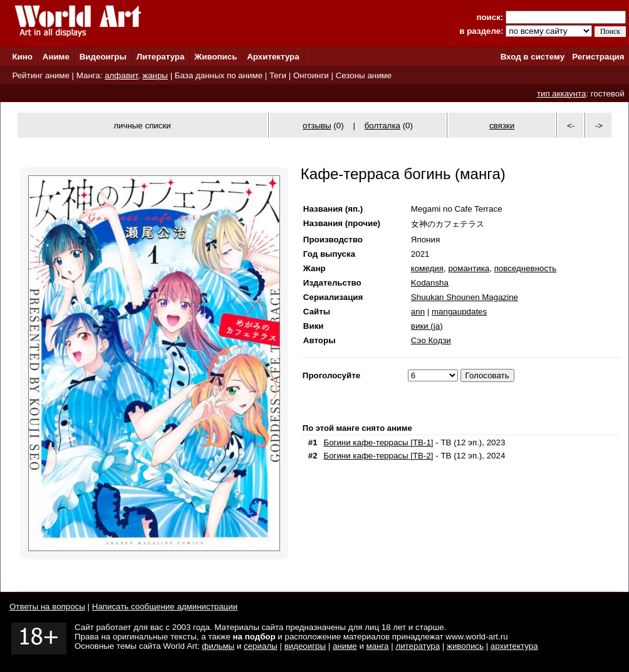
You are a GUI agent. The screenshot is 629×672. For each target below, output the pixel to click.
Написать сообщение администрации (165, 607)
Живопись (216, 57)
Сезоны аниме (364, 75)
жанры (155, 75)
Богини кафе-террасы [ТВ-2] (378, 456)
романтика (469, 268)
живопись (465, 646)
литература (418, 646)
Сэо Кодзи (431, 340)
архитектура (514, 646)
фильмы (218, 646)
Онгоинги (311, 75)
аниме (345, 646)
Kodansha (430, 283)
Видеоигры (103, 57)
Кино (22, 57)
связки (502, 126)
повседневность (525, 268)
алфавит (121, 75)
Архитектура (273, 57)
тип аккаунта (562, 94)
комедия (427, 268)
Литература (161, 57)
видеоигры (305, 646)
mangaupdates (459, 312)
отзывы (317, 126)
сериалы (261, 646)
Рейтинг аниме (40, 75)
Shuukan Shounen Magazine (465, 297)
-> (599, 126)
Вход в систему (533, 57)
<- (571, 126)
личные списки (142, 126)
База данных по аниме (219, 75)
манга (378, 646)
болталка (382, 126)
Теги (278, 75)
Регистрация (598, 57)
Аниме (56, 57)
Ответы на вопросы (47, 607)
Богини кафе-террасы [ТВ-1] (378, 442)
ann (418, 312)
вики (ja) (427, 326)
